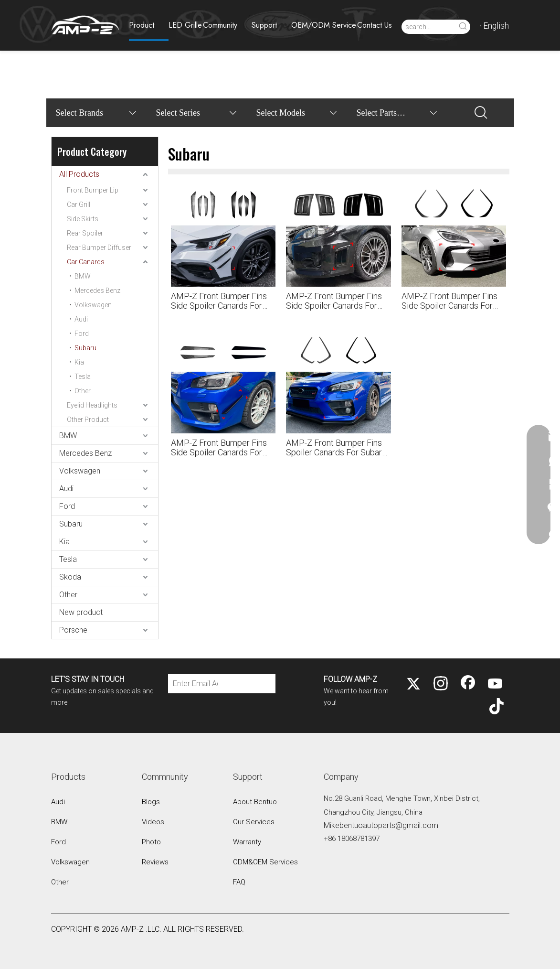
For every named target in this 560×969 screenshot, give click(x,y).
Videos (153, 822)
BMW (83, 276)
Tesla (83, 377)
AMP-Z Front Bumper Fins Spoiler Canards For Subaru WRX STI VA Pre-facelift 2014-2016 (336, 448)
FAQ (239, 882)
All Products (79, 174)
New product (81, 612)
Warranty (247, 842)
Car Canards (86, 262)
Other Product (88, 420)
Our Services (254, 822)
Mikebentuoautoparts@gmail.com (381, 825)
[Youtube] (495, 684)
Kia (79, 362)
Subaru (85, 348)
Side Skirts (83, 219)
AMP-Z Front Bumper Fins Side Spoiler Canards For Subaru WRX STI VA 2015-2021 (219, 448)
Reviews (155, 862)
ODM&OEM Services (265, 862)
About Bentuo (255, 802)
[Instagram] (441, 684)
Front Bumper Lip (93, 190)
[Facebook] (468, 684)
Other (83, 391)
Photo (151, 842)
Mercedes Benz (97, 291)
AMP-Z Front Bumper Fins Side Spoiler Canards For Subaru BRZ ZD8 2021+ (449, 301)
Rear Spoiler (85, 233)
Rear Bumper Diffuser (99, 248)
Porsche (73, 630)
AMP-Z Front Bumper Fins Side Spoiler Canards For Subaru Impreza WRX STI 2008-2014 (334, 301)
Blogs (151, 802)
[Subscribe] (248, 684)
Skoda (70, 577)
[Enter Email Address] (193, 684)
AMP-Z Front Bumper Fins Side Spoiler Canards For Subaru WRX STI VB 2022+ (221, 301)
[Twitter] (413, 684)
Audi (81, 319)
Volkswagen (93, 305)
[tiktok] (495, 707)
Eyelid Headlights (92, 405)
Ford (82, 334)
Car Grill (79, 205)
